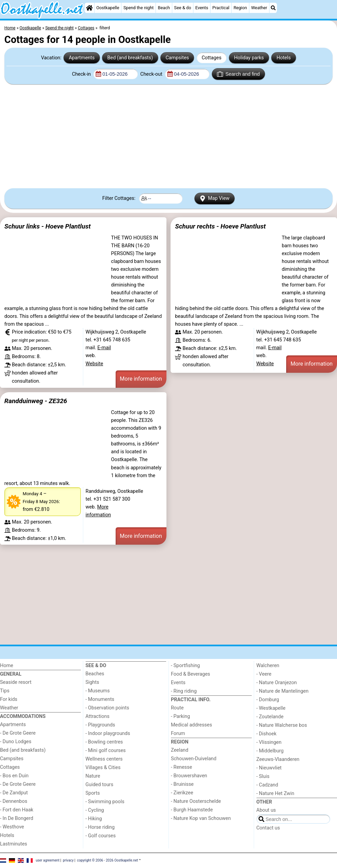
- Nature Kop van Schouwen (201, 818)
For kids (9, 699)
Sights (92, 682)
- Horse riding (100, 827)
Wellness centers (104, 759)
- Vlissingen (269, 742)
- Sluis (263, 776)
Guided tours (100, 785)
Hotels (284, 58)
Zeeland (180, 750)
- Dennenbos (14, 801)
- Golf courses (101, 836)
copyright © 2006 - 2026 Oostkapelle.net (108, 860)
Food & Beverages (191, 674)
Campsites (177, 58)
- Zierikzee (182, 793)
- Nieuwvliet (269, 768)
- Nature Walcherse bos (282, 725)
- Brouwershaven (189, 776)
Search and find (238, 74)
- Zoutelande (270, 717)
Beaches (95, 674)
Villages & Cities (103, 768)
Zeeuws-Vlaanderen (278, 759)
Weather (259, 8)
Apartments (82, 58)
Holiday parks (249, 58)
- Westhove (12, 827)
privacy (68, 860)
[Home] (89, 8)
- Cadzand (267, 785)
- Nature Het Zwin (275, 793)
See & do (182, 8)
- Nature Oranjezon (277, 683)
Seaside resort (16, 682)
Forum (178, 733)
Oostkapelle (108, 8)
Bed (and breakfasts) (130, 58)
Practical (221, 8)
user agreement (48, 860)
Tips (5, 691)
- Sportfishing (185, 666)
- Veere (264, 674)
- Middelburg (270, 751)
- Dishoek (267, 734)
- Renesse (181, 767)
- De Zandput (14, 793)
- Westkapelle (271, 708)
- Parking (180, 716)
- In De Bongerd (17, 818)
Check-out (152, 74)
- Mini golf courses (106, 751)
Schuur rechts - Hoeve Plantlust (220, 226)
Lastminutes (13, 844)
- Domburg (268, 700)
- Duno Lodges (16, 742)
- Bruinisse (182, 784)
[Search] (273, 8)
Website (94, 364)
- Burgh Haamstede (192, 810)
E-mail (104, 348)
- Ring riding (184, 691)
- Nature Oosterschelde (196, 801)
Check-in (82, 74)
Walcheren (268, 666)
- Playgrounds (100, 725)
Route (177, 708)
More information (141, 379)
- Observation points (107, 708)
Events (202, 8)
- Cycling (95, 810)
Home (7, 666)
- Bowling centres (104, 742)
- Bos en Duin (14, 776)
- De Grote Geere (18, 733)
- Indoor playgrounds (108, 733)
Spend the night (139, 8)
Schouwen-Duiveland (194, 759)
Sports (93, 793)
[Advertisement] (168, 136)
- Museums (98, 691)
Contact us (268, 828)
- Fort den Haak (17, 810)
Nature (93, 776)
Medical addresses (192, 725)
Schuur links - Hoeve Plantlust (48, 226)
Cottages (211, 58)
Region (240, 8)
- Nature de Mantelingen (283, 691)
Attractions (98, 716)
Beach (164, 8)
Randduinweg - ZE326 (36, 401)
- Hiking (94, 819)
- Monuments (100, 699)
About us (266, 810)
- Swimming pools (105, 802)
